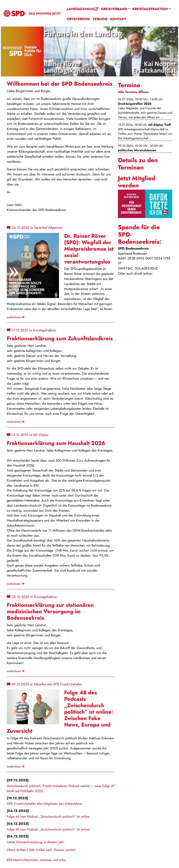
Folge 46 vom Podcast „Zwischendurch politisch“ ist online (48, 816)
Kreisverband (114, 9)
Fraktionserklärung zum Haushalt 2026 (56, 443)
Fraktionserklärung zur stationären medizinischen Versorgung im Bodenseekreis (50, 611)
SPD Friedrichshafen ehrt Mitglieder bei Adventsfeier (45, 804)
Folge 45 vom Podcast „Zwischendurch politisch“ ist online (48, 829)
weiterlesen (16, 317)
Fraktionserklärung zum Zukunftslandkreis (60, 338)
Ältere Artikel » (17, 850)
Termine (100, 19)
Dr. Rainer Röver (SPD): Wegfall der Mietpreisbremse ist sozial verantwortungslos (89, 249)
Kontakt (118, 19)
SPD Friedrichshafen (68, 684)
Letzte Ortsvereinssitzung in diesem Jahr (35, 842)
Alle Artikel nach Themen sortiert (52, 850)
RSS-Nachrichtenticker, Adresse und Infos (36, 860)
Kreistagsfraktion (150, 9)
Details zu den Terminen (138, 164)
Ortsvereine (78, 19)
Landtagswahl (82, 9)
